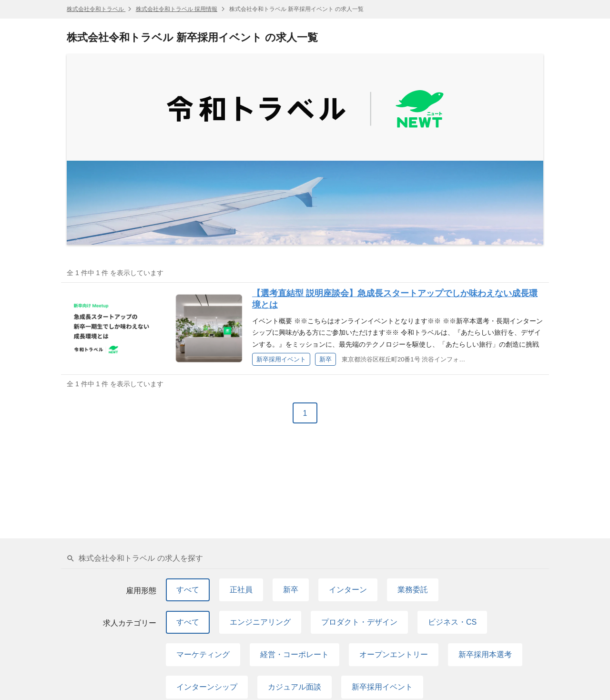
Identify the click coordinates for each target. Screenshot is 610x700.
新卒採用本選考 (485, 654)
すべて (188, 590)
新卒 (291, 590)
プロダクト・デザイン (359, 622)
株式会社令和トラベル (96, 9)
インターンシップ (207, 687)
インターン (348, 590)
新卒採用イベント (382, 687)
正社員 (241, 590)
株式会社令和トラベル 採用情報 (177, 9)
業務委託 (413, 590)
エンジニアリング (260, 622)
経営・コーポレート (295, 654)
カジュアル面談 (295, 687)
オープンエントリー (394, 654)
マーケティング (203, 654)
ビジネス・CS (452, 622)
